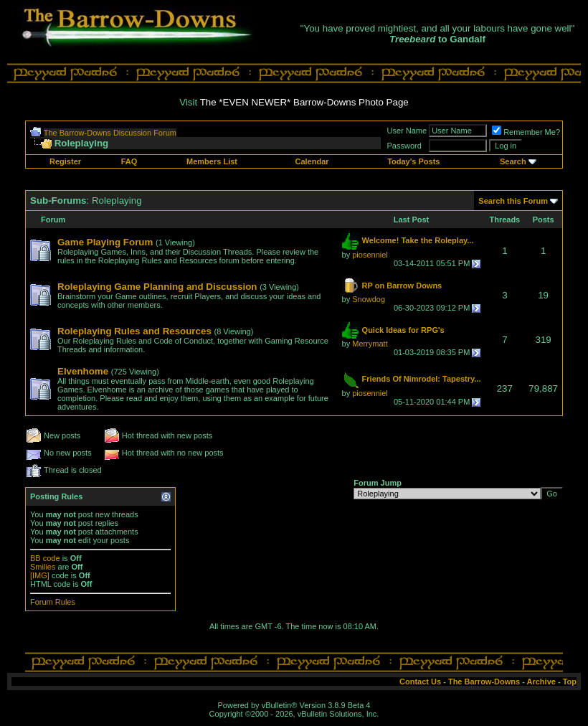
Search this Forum (513, 201)
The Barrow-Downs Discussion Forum (110, 133)
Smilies (43, 567)
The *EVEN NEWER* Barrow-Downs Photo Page (304, 102)
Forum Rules (53, 602)
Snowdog (369, 299)
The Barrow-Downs (484, 682)
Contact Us (420, 682)
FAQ (129, 161)
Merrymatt (370, 344)
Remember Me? (526, 132)
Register (65, 161)
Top (570, 682)
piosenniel (370, 255)
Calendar (312, 161)
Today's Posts (413, 161)
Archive (541, 682)
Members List (212, 161)
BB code (45, 558)
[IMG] (40, 575)
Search (513, 161)
